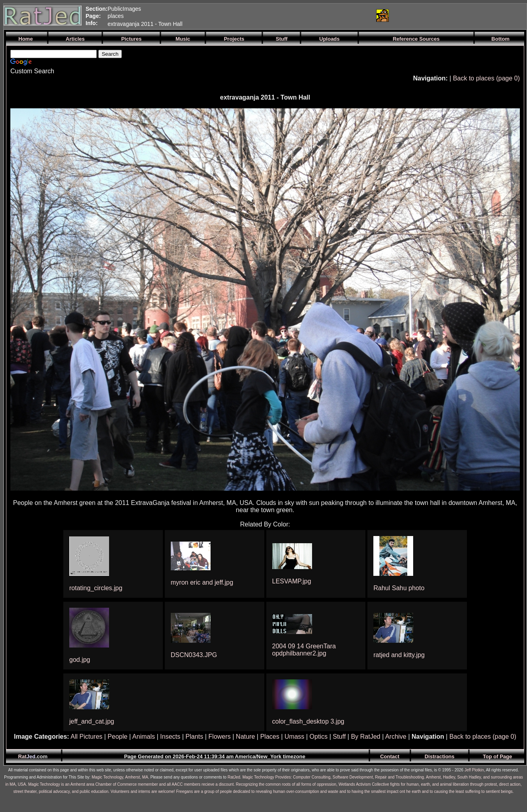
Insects (170, 737)
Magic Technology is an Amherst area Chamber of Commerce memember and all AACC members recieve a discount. (132, 784)
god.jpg (80, 660)
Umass (295, 737)
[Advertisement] (275, 16)
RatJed (234, 777)
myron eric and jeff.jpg (202, 582)
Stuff (339, 737)
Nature (246, 737)
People (117, 737)
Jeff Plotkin (474, 770)
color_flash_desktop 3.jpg (308, 721)
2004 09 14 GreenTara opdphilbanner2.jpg (304, 650)
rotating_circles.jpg (96, 588)
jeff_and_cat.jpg (92, 721)
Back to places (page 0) (486, 78)
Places (270, 737)
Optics (319, 737)
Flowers (220, 737)
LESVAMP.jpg (292, 581)
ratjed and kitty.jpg (399, 655)
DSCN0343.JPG (194, 655)
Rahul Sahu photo (399, 588)
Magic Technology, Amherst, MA (120, 777)
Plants (194, 737)
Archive (396, 737)
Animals (143, 737)
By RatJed (366, 737)
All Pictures (86, 737)
